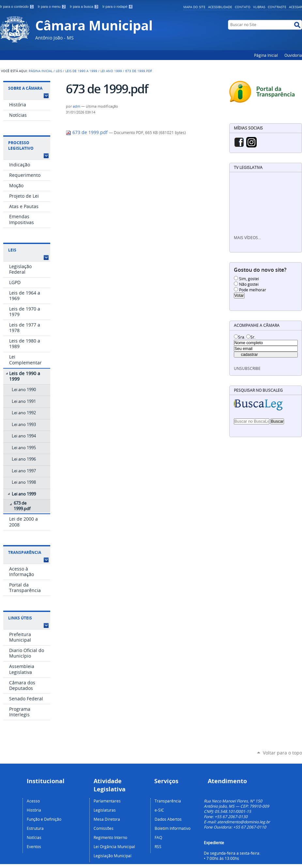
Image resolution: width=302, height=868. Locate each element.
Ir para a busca (85, 7)
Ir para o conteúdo (18, 7)
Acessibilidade (220, 7)
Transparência (25, 552)
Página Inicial (266, 55)
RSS (158, 846)
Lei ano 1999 (111, 71)
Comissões (104, 828)
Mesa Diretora (107, 819)
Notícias (34, 837)
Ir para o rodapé (118, 7)
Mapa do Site (194, 7)
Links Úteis (20, 618)
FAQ (158, 837)
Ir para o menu (53, 7)
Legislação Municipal (113, 856)
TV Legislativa (248, 168)
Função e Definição (44, 819)
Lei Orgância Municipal (114, 846)
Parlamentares (107, 801)
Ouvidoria (293, 55)
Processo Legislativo (21, 145)
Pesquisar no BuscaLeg (258, 390)
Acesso (33, 801)
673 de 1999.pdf (87, 132)
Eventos (34, 846)
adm (76, 106)
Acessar (295, 7)
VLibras (259, 7)
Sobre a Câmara (25, 88)
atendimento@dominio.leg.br (244, 822)
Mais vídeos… (247, 238)
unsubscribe (247, 368)
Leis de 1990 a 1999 (81, 71)
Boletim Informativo (173, 828)
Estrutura (35, 828)
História (34, 810)
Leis (59, 71)
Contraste (277, 7)
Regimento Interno (110, 837)
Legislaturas (105, 810)
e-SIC (159, 810)
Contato (243, 7)
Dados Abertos (168, 819)
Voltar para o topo (282, 753)
